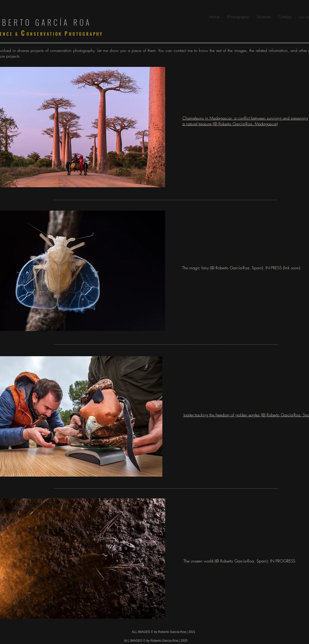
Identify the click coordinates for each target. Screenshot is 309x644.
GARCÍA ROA (63, 22)
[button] (238, 17)
